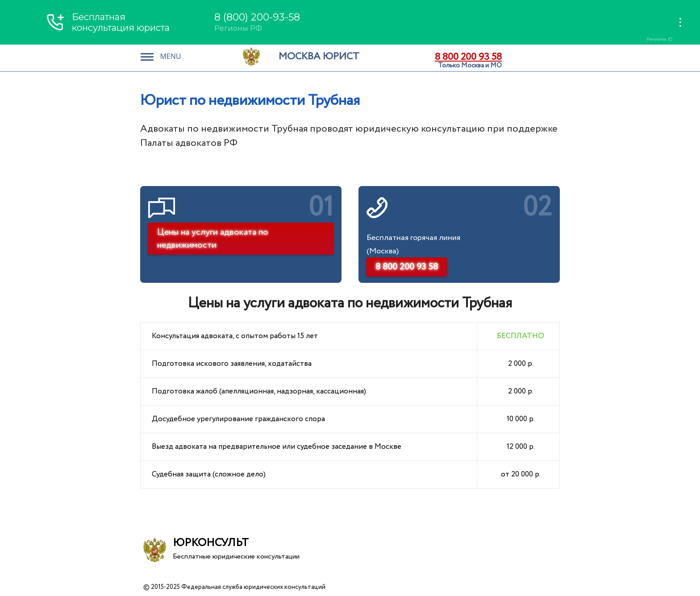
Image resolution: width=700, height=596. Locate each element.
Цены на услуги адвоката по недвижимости (213, 239)
